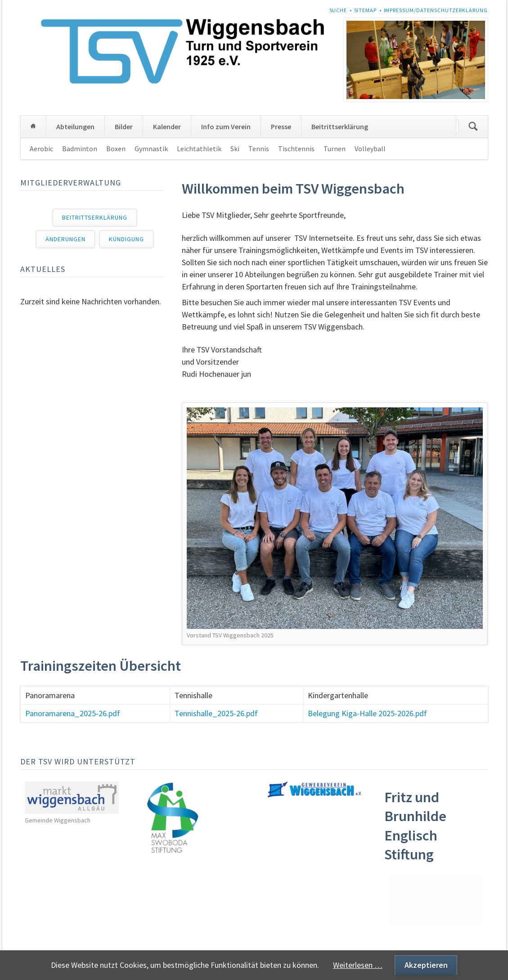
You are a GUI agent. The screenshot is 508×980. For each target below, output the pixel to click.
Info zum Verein (226, 126)
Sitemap (366, 10)
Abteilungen (75, 126)
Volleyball (370, 149)
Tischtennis (296, 149)
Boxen (116, 149)
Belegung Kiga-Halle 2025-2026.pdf (367, 713)
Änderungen (65, 239)
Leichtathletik (199, 149)
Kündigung (126, 239)
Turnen (335, 149)
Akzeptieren (426, 965)
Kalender (167, 126)
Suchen (473, 126)
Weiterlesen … (358, 965)
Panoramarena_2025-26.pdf (73, 713)
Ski (235, 149)
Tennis (259, 149)
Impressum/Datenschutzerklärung (436, 10)
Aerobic (41, 149)
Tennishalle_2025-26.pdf (216, 713)
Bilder (124, 126)
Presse (281, 126)
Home (33, 126)
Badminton (80, 149)
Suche (338, 10)
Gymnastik (151, 149)
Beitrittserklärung (340, 126)
